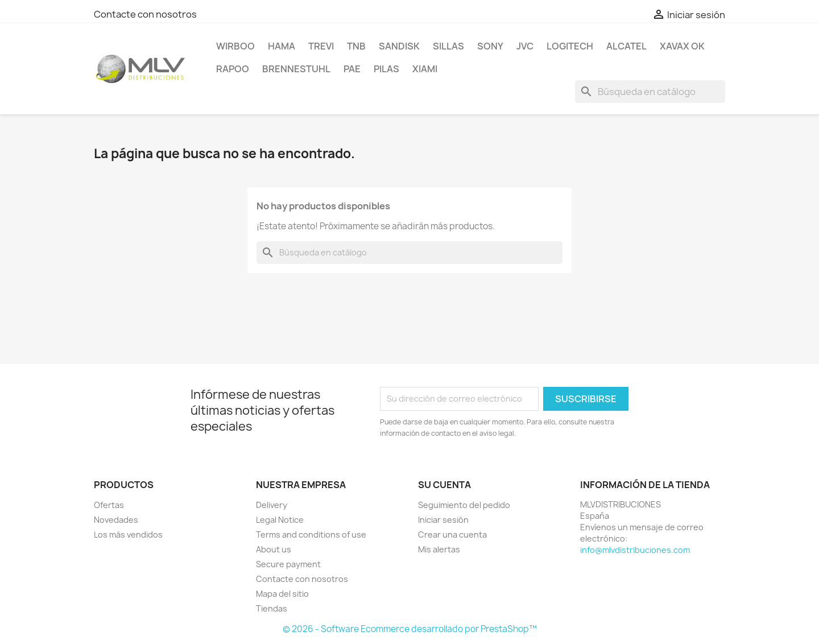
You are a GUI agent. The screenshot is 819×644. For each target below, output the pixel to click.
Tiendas (272, 608)
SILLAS (448, 46)
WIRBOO (235, 46)
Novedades (116, 520)
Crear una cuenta (452, 534)
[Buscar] (650, 92)
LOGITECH (570, 46)
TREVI (321, 46)
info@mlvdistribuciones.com (635, 550)
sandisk (399, 46)
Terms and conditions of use (311, 534)
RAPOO (233, 69)
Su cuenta (444, 485)
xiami (425, 69)
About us (274, 549)
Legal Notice (280, 520)
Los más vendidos (128, 534)
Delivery (272, 505)
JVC (525, 46)
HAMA (282, 46)
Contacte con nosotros (145, 14)
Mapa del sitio (282, 594)
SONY (490, 46)
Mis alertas (439, 549)
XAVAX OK (682, 46)
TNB (356, 46)
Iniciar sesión (443, 520)
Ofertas (109, 505)
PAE (352, 69)
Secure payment (288, 564)
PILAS (386, 69)
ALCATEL (626, 46)
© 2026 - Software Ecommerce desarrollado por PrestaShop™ (410, 629)
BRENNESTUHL (296, 69)
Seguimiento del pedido (464, 505)
